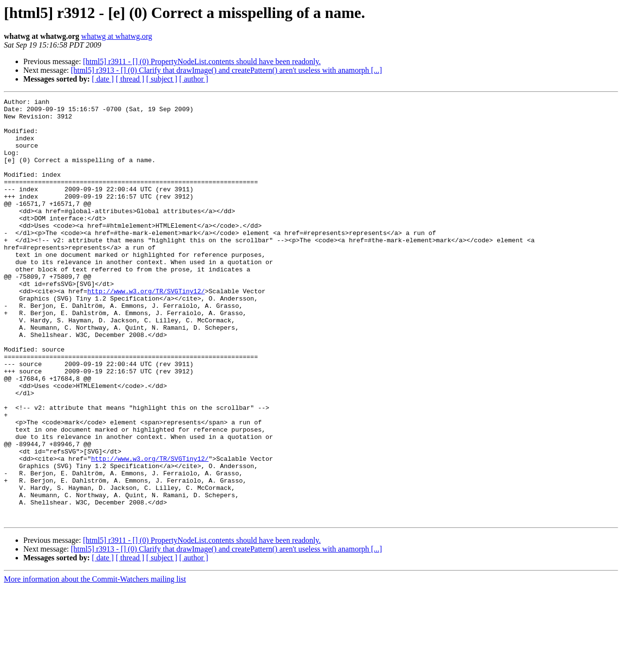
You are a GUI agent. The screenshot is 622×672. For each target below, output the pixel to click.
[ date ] (103, 79)
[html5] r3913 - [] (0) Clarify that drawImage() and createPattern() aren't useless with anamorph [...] (226, 70)
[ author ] (194, 79)
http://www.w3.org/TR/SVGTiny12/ (146, 330)
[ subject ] (162, 79)
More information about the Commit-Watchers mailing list (95, 664)
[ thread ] (130, 79)
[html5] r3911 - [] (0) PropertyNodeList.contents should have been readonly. (202, 61)
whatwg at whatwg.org (117, 36)
